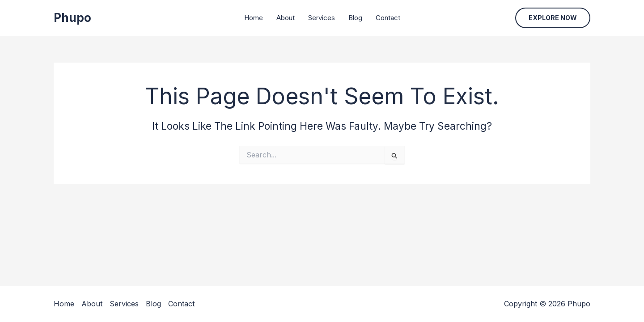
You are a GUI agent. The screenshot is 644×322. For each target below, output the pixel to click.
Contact (388, 18)
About (286, 18)
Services (322, 18)
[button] (553, 18)
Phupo (72, 18)
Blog (355, 18)
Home (254, 18)
